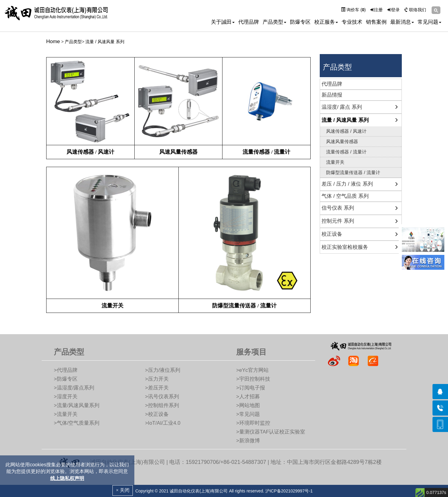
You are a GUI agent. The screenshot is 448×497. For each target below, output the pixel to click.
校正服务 (326, 22)
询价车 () (353, 10)
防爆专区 (300, 22)
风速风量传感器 (342, 141)
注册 (377, 10)
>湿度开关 (66, 397)
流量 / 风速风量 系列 (105, 42)
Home (53, 41)
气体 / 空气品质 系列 (345, 196)
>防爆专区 (66, 379)
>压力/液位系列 (163, 370)
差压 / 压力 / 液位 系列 (347, 184)
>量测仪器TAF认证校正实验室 (271, 432)
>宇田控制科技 (253, 379)
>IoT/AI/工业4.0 (163, 423)
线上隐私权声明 (67, 478)
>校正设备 (157, 414)
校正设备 (332, 234)
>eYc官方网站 (252, 370)
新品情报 (332, 95)
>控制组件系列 (162, 405)
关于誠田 (223, 22)
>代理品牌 (66, 370)
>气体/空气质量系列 (77, 423)
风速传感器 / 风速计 (346, 131)
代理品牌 (249, 22)
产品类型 (274, 22)
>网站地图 (248, 405)
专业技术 (352, 22)
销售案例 (376, 22)
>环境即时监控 (253, 423)
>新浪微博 (248, 441)
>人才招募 (248, 397)
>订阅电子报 (251, 388)
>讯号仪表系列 (162, 397)
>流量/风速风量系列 (77, 405)
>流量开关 (66, 414)
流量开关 (335, 162)
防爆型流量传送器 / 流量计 (353, 172)
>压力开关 (157, 379)
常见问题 (429, 22)
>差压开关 (157, 388)
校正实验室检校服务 (345, 247)
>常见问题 (248, 414)
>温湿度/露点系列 (74, 388)
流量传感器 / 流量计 (346, 152)
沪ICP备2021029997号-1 (289, 491)
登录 (394, 10)
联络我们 (415, 10)
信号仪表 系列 (338, 208)
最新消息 (402, 22)
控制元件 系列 (338, 221)
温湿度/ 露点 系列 (342, 107)
